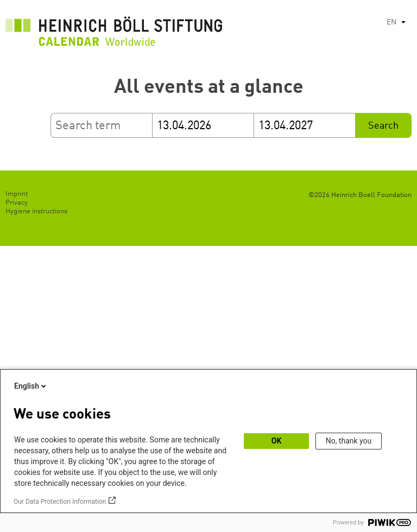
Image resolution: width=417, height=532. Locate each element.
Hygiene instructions (36, 211)
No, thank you (349, 441)
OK (277, 441)
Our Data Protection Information (60, 502)
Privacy (17, 203)
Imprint (17, 194)
